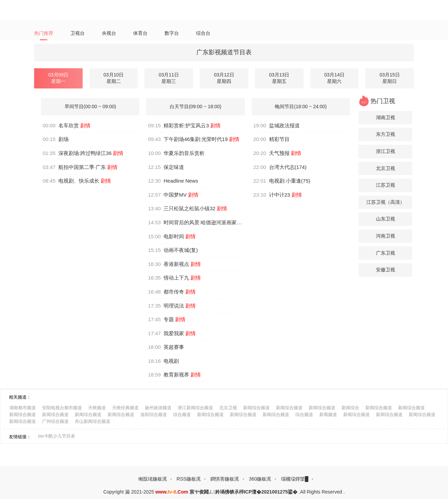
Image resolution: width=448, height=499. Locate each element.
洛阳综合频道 (154, 415)
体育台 (144, 33)
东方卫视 (386, 134)
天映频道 (97, 408)
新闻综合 (350, 408)
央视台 (112, 33)
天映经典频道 (125, 408)
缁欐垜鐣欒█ (295, 479)
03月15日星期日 (389, 78)
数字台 (177, 33)
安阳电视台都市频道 (62, 408)
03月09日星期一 (58, 78)
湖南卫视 (386, 117)
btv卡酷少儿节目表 (57, 436)
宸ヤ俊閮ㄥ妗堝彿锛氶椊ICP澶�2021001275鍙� (243, 492)
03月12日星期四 (224, 78)
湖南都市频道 (23, 408)
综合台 (209, 33)
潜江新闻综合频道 (195, 408)
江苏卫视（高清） (386, 202)
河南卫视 (386, 236)
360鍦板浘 (260, 479)
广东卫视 (386, 253)
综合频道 (182, 415)
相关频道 (18, 397)
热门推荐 (44, 33)
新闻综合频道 (256, 408)
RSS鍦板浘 (189, 479)
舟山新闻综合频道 (93, 421)
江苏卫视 (386, 185)
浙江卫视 (386, 151)
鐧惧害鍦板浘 (225, 479)
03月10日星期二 (114, 78)
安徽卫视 (386, 270)
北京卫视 (386, 168)
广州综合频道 (55, 421)
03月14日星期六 (334, 78)
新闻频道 (328, 415)
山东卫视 (386, 219)
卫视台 (79, 33)
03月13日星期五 (279, 78)
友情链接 (18, 437)
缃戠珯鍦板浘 (153, 479)
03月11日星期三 (169, 78)
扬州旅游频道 (158, 408)
